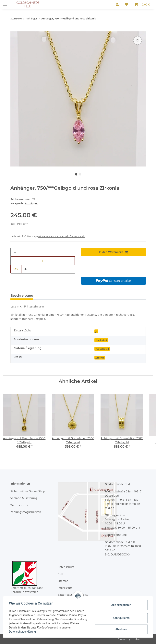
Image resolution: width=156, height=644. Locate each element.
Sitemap (63, 581)
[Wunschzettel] (126, 4)
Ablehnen (120, 629)
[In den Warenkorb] (14, 29)
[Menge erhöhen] (26, 269)
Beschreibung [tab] (22, 296)
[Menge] (43, 261)
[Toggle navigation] (5, 2)
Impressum (65, 588)
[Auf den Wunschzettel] (138, 40)
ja (96, 331)
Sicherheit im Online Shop (28, 491)
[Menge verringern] (15, 252)
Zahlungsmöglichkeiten (26, 512)
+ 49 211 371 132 (127, 500)
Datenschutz (66, 567)
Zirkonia (100, 358)
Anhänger (31, 203)
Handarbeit (101, 340)
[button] (117, 4)
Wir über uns (19, 505)
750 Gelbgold (102, 349)
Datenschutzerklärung (23, 632)
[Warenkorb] (142, 4)
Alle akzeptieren (120, 605)
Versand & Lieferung (24, 498)
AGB (60, 574)
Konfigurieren (120, 618)
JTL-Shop (136, 639)
